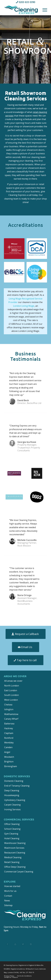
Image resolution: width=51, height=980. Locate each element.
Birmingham (11, 766)
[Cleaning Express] (21, 10)
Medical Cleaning (13, 857)
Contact (8, 896)
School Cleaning (12, 829)
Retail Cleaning (12, 862)
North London (12, 686)
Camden (8, 747)
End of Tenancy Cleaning (17, 786)
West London (11, 700)
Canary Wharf (11, 719)
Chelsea (8, 705)
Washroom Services (14, 848)
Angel (7, 752)
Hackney (9, 728)
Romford (9, 738)
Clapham (9, 733)
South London (11, 695)
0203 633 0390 (27, 2)
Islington (9, 709)
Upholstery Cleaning (15, 800)
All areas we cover (13, 681)
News (7, 901)
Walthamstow (11, 714)
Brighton (9, 762)
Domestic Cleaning (14, 781)
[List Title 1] (8, 944)
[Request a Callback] (26, 634)
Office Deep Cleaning (15, 867)
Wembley (9, 743)
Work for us (10, 891)
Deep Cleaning (12, 790)
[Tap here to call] (26, 660)
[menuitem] (43, 10)
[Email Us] (26, 647)
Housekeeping (12, 795)
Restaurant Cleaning (15, 853)
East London (11, 690)
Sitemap (8, 905)
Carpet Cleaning (12, 805)
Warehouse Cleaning (15, 843)
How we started (12, 886)
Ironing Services (12, 809)
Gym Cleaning (11, 834)
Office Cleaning (12, 824)
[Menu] (43, 10)
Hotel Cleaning (12, 838)
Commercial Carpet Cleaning (19, 872)
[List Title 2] (15, 944)
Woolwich (9, 757)
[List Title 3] (23, 944)
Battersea (9, 724)
